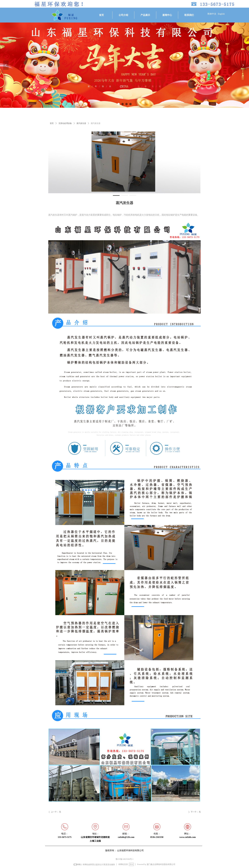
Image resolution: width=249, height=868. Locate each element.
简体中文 (212, 14)
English (221, 14)
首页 (52, 123)
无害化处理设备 (65, 123)
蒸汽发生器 (81, 123)
